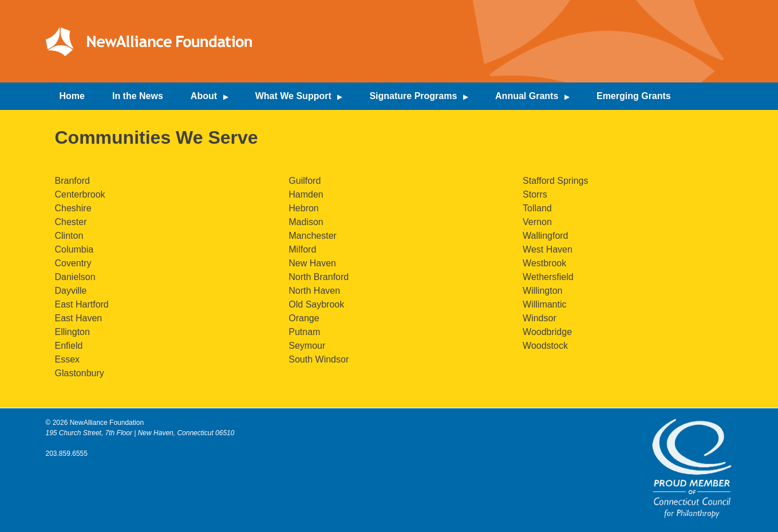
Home (72, 96)
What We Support (293, 96)
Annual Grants (527, 96)
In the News (138, 96)
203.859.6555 (67, 454)
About (204, 96)
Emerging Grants (634, 96)
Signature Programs (413, 96)
